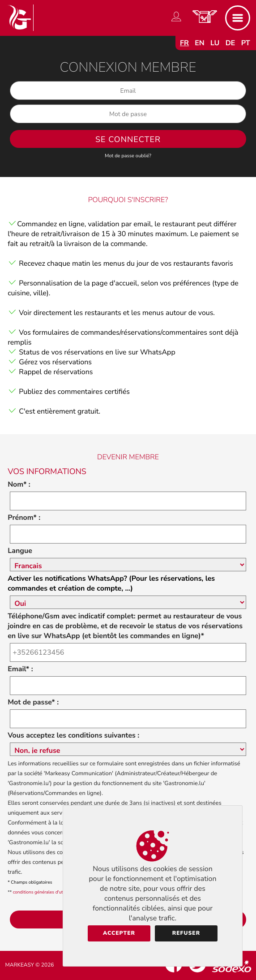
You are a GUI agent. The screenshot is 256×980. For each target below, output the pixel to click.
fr (184, 43)
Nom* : (19, 484)
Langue (20, 551)
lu (215, 43)
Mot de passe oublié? (128, 156)
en (200, 43)
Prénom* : (24, 518)
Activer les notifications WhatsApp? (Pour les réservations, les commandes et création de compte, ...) (111, 583)
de (230, 43)
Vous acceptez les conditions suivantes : (73, 735)
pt (246, 43)
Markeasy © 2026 (29, 965)
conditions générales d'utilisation (46, 892)
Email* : (20, 669)
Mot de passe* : (33, 702)
